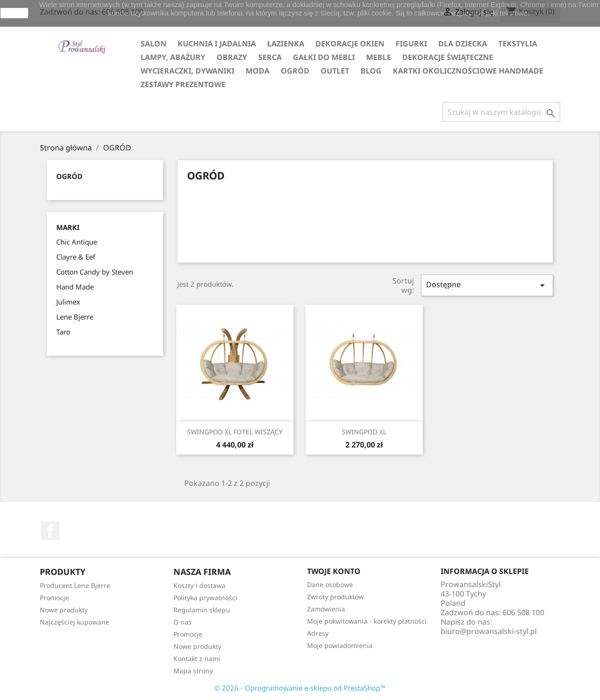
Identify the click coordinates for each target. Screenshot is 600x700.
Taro (63, 332)
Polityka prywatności (205, 598)
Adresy (318, 633)
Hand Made (75, 287)
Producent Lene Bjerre (75, 585)
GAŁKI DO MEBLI (324, 57)
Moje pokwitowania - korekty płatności (367, 621)
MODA (258, 71)
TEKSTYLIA (518, 44)
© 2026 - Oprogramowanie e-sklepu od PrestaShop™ (300, 688)
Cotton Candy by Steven (95, 272)
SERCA (270, 57)
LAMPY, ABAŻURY (173, 57)
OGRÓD (295, 71)
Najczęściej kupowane (75, 622)
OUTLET (335, 71)
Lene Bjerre (75, 317)
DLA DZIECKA (463, 44)
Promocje (54, 598)
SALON (154, 44)
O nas (183, 622)
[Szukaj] (501, 112)
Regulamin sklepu (202, 610)
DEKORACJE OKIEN (350, 44)
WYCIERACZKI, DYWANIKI (187, 71)
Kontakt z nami (197, 659)
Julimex (68, 302)
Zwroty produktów (335, 597)
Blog (371, 71)
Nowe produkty (64, 610)
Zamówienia (326, 609)
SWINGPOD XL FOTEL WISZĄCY (235, 432)
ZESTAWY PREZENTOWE (183, 84)
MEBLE (379, 57)
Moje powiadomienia (340, 645)
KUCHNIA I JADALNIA (217, 44)
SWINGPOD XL (364, 432)
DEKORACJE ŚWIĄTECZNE (448, 57)
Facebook (50, 531)
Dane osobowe (330, 585)
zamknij (14, 13)
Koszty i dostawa (199, 585)
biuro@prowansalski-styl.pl (489, 631)
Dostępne (487, 285)
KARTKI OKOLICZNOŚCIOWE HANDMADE (468, 71)
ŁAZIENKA (286, 44)
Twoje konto (334, 571)
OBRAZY (232, 57)
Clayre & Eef (76, 257)
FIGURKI (411, 44)
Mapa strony (193, 671)
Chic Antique (77, 242)
